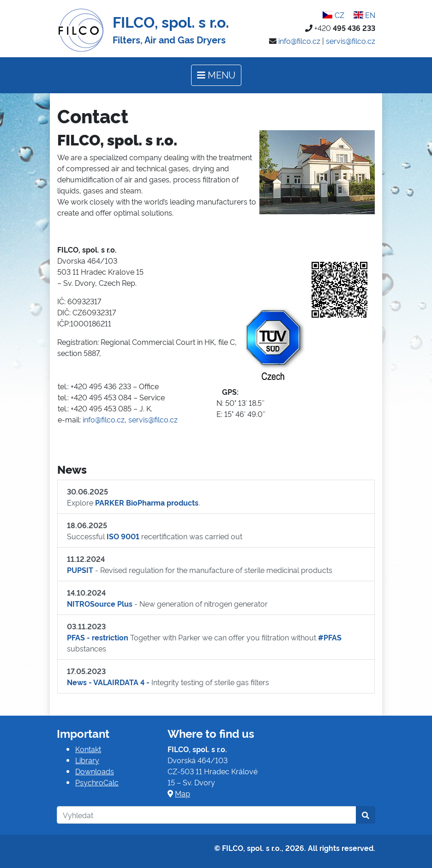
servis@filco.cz (351, 41)
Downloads (95, 771)
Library (87, 760)
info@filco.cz (299, 41)
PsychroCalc (97, 782)
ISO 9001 (123, 536)
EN (364, 15)
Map (183, 793)
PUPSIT (80, 570)
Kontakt (88, 749)
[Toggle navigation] (216, 75)
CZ (333, 15)
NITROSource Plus (100, 603)
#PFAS (330, 637)
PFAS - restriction (98, 637)
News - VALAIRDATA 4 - (108, 682)
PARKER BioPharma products (147, 502)
